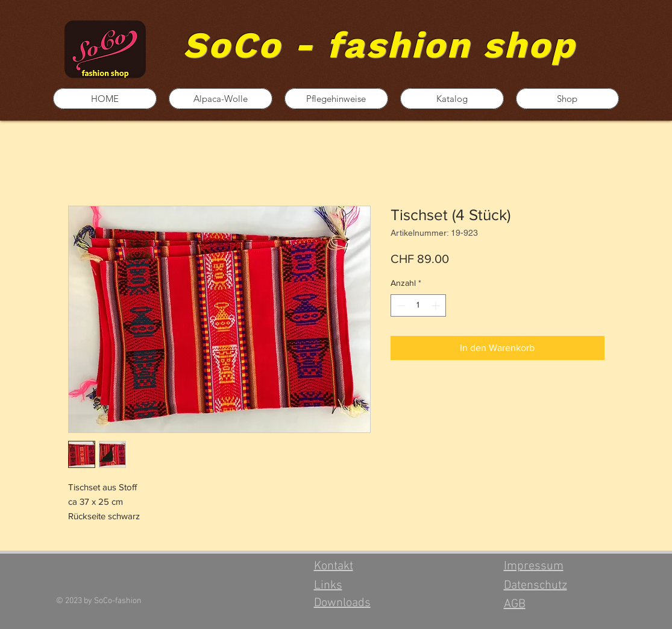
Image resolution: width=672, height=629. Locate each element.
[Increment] (437, 305)
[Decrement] (400, 305)
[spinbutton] (418, 305)
